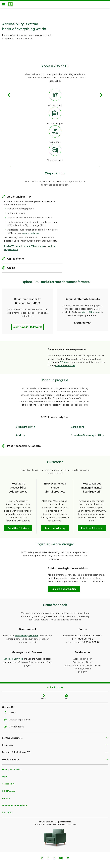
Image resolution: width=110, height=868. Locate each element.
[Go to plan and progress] (55, 117)
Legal (5, 774)
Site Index (7, 810)
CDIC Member (9, 789)
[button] (27, 325)
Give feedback (15, 725)
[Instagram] (54, 856)
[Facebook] (48, 856)
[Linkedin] (68, 856)
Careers (6, 796)
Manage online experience (15, 803)
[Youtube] (61, 856)
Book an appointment (18, 718)
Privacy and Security (12, 767)
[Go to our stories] (55, 136)
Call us (11, 710)
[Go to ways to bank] (55, 99)
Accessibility (8, 782)
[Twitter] (42, 856)
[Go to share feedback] (55, 154)
